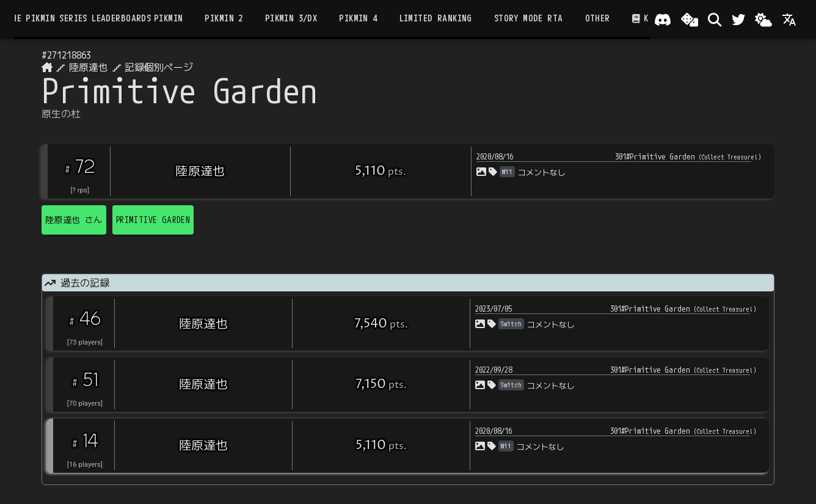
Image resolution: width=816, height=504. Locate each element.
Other (598, 18)
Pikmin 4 (358, 18)
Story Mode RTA (529, 18)
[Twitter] (738, 20)
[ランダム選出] (690, 20)
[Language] (789, 20)
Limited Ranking (436, 18)
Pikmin (168, 18)
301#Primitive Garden (688, 156)
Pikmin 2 (224, 18)
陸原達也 (89, 67)
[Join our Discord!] (663, 20)
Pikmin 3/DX (291, 18)
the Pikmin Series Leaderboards (79, 18)
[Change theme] (763, 20)
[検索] (715, 20)
